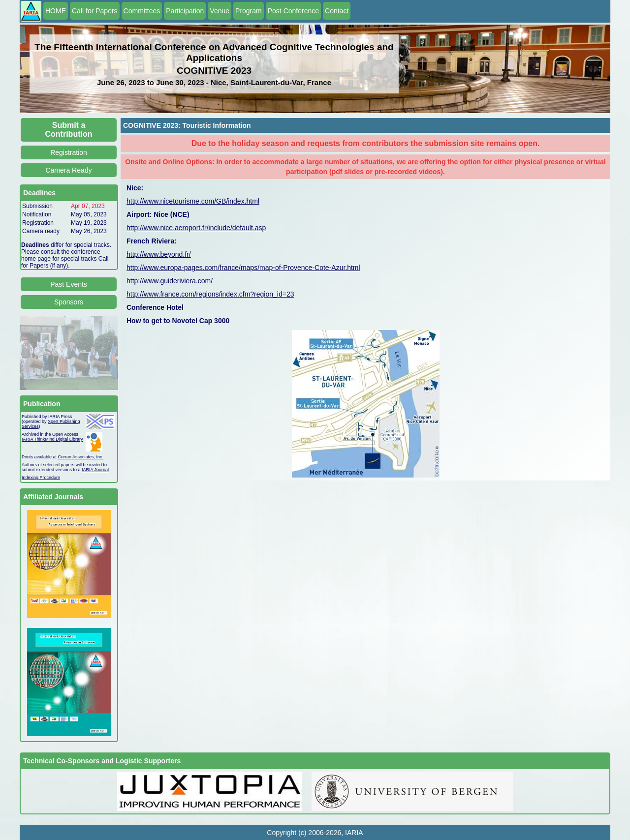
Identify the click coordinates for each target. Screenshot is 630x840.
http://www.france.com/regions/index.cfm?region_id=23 (210, 294)
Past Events (69, 284)
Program (249, 11)
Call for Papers (95, 11)
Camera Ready (68, 170)
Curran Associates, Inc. (81, 457)
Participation (185, 11)
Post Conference (293, 11)
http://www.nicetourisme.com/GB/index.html (193, 201)
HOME (56, 11)
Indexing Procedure (41, 478)
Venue (220, 11)
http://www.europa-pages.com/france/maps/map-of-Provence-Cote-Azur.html (243, 268)
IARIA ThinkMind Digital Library (52, 439)
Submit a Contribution (69, 130)
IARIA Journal (95, 470)
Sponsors (69, 302)
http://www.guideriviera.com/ (170, 281)
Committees (142, 11)
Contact (337, 11)
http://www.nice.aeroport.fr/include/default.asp (196, 228)
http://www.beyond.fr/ (159, 254)
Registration (69, 152)
